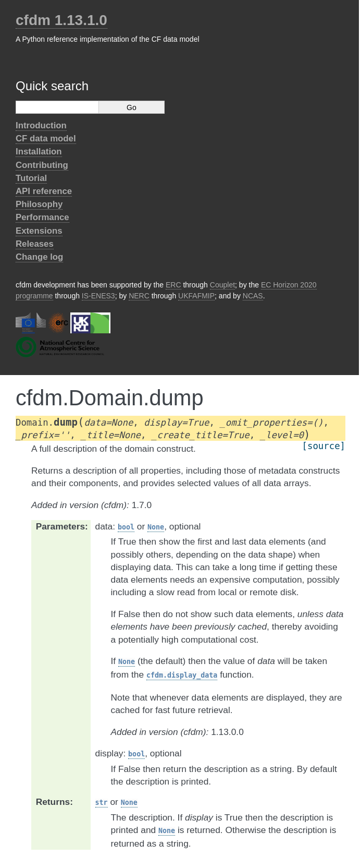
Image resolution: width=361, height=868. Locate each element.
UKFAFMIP (196, 296)
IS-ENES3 (98, 296)
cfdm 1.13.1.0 (61, 20)
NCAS (253, 296)
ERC (173, 285)
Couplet (222, 285)
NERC (139, 296)
